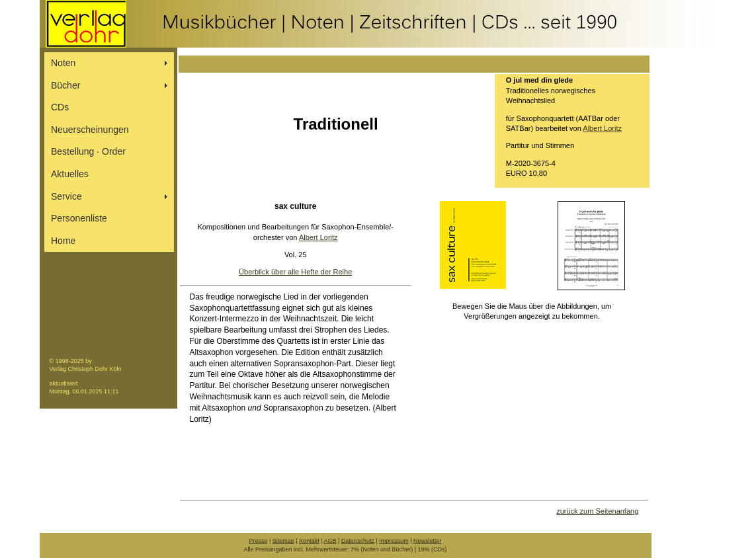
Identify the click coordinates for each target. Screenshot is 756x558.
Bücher (65, 85)
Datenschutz (358, 541)
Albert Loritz (602, 128)
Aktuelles (70, 174)
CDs (60, 107)
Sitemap (283, 541)
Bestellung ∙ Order (88, 151)
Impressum (394, 541)
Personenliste (79, 218)
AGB (330, 541)
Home (63, 241)
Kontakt (309, 541)
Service (66, 196)
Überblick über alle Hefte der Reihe (295, 272)
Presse (258, 541)
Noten (63, 63)
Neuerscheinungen (90, 130)
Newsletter (428, 541)
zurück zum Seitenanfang (597, 511)
